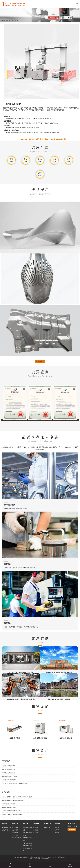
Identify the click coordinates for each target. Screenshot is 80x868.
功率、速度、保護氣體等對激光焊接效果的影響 (14, 857)
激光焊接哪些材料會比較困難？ (10, 850)
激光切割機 (15, 20)
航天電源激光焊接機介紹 (8, 847)
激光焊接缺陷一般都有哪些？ (10, 854)
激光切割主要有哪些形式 (8, 840)
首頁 (3, 20)
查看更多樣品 (40, 435)
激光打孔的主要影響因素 (8, 843)
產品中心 (8, 20)
